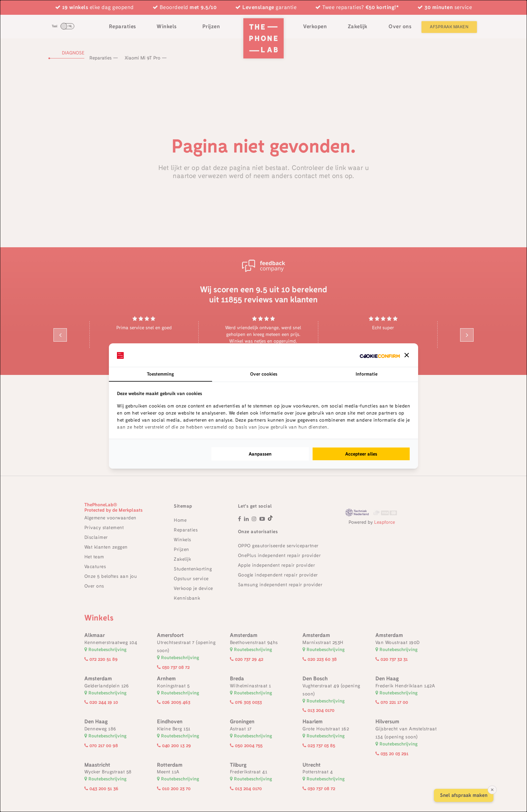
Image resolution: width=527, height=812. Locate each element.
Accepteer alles (361, 454)
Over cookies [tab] (264, 374)
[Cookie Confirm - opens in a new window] (380, 355)
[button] (407, 355)
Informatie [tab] (367, 374)
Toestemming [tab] (160, 374)
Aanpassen (260, 454)
